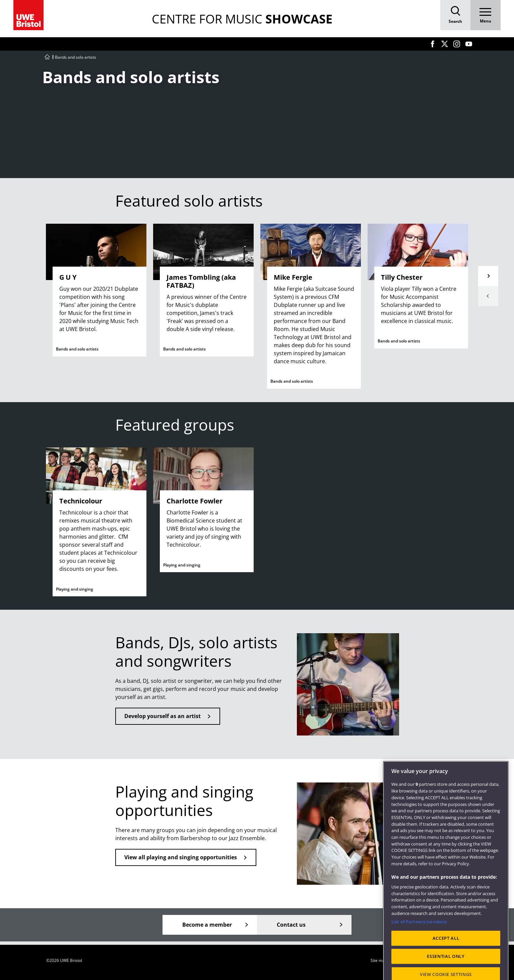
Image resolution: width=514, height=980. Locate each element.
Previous (488, 296)
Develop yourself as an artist (163, 716)
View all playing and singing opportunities (181, 857)
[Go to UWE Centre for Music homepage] (47, 57)
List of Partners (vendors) (419, 942)
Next (488, 276)
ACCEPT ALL (446, 959)
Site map (379, 960)
